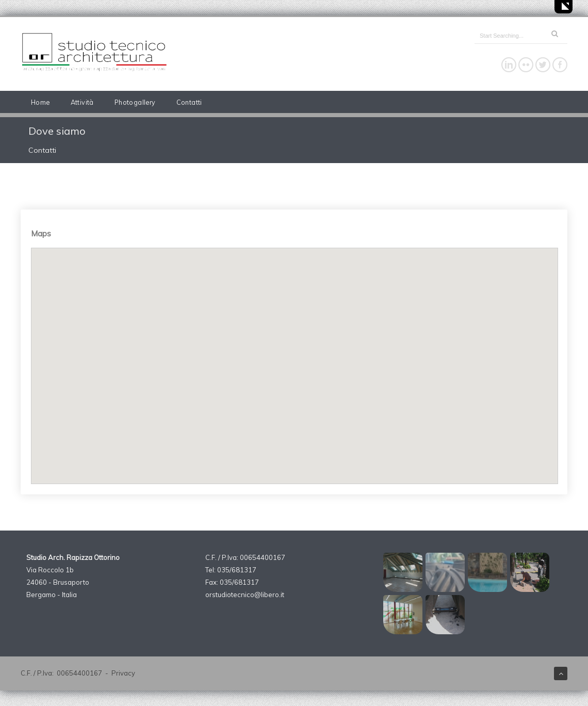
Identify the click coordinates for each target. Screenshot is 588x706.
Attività (82, 102)
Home (40, 102)
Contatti (189, 102)
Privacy (123, 673)
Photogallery (135, 102)
